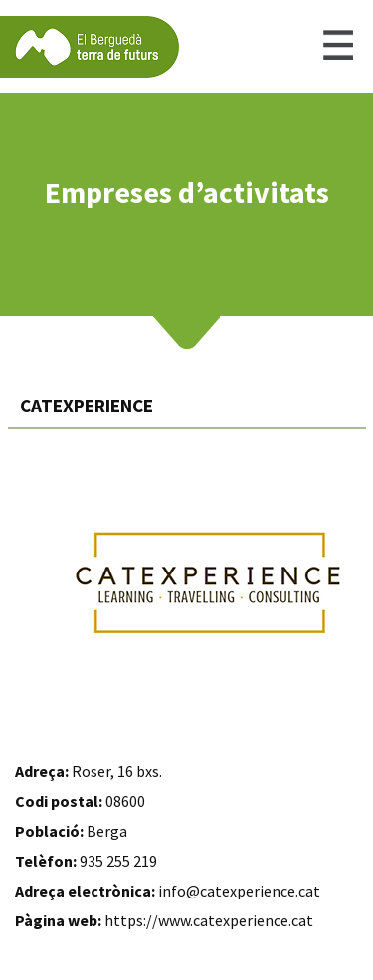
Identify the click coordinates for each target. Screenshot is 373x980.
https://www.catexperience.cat (209, 920)
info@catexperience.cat (239, 891)
